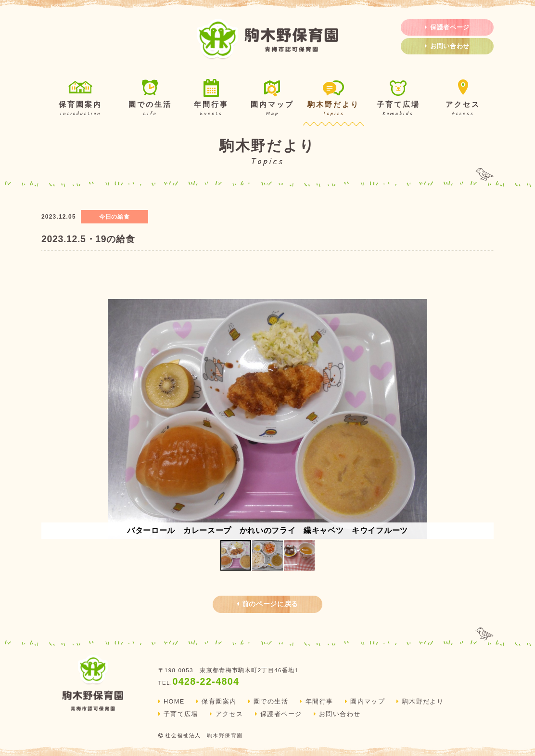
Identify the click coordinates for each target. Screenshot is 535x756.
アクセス (463, 99)
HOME (172, 702)
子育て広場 (398, 99)
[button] (485, 419)
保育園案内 (80, 99)
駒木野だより (334, 99)
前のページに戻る (267, 604)
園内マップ (272, 99)
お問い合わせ (447, 46)
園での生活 (150, 99)
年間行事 (211, 99)
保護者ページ (447, 27)
